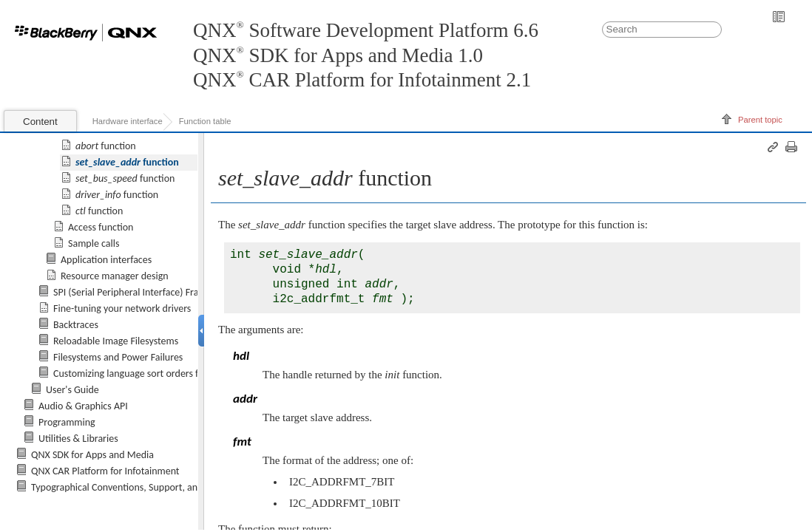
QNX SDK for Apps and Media (92, 455)
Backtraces (76, 324)
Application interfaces (106, 259)
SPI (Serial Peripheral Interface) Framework (143, 291)
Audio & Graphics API (83, 406)
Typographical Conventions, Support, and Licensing (138, 487)
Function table (205, 121)
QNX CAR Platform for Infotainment (105, 471)
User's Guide (72, 390)
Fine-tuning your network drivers (122, 308)
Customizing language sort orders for (175, 374)
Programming (67, 422)
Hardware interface (128, 121)
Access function (101, 226)
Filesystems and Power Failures (118, 357)
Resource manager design (115, 275)
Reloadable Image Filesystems (116, 340)
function (106, 145)
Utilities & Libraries (78, 439)
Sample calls (94, 243)
